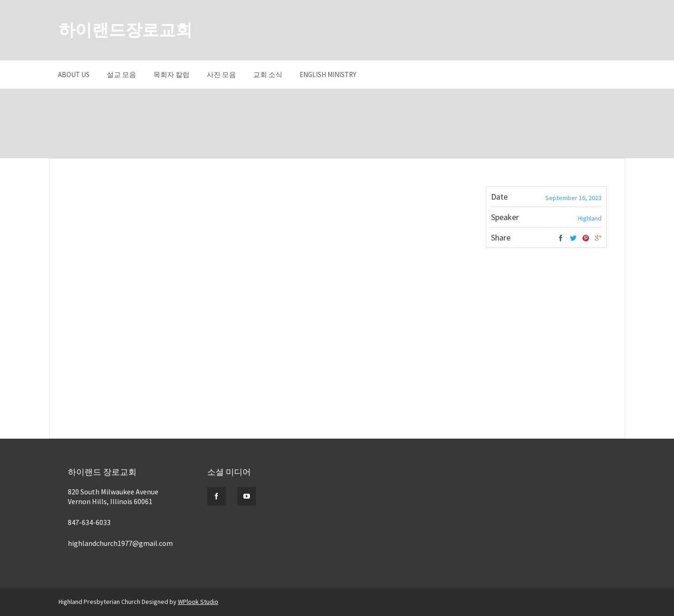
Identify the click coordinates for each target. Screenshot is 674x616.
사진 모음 (221, 75)
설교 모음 (121, 75)
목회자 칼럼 (171, 75)
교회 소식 (268, 75)
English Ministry (328, 75)
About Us (74, 75)
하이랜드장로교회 (125, 30)
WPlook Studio (198, 602)
